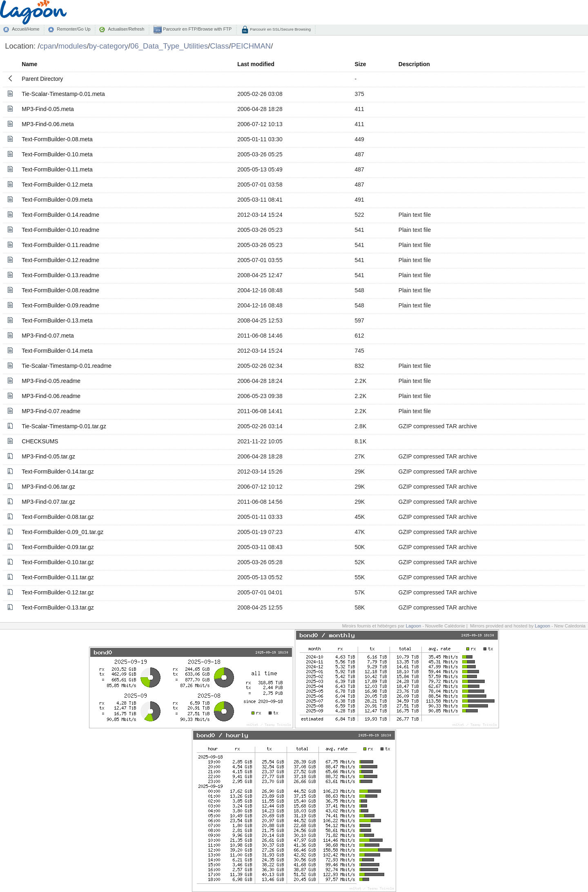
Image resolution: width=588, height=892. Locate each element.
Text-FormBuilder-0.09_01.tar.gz (62, 532)
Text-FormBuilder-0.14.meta (57, 351)
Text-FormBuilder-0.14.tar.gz (58, 472)
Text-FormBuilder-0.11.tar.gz (58, 577)
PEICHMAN (251, 46)
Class (219, 46)
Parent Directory (42, 79)
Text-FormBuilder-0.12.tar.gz (58, 592)
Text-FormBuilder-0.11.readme (60, 245)
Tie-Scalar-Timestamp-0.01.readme (67, 366)
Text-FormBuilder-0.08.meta (57, 139)
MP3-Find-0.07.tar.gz (48, 502)
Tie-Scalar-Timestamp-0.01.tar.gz (64, 426)
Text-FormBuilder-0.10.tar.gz (58, 562)
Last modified (256, 64)
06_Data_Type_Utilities (169, 46)
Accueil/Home (26, 29)
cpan (48, 46)
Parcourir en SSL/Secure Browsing (280, 29)
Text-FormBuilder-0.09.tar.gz (58, 547)
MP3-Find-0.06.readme (51, 396)
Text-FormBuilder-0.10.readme (60, 230)
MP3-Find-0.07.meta (48, 336)
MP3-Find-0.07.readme (51, 411)
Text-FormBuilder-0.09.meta (57, 200)
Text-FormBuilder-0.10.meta (57, 154)
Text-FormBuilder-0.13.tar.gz (58, 607)
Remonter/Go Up (73, 29)
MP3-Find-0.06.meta (48, 124)
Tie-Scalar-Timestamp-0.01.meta (63, 94)
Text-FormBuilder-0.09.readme (60, 305)
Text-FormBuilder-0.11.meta (57, 169)
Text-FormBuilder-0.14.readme (60, 215)
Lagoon (414, 626)
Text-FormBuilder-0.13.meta (57, 320)
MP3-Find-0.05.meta (48, 109)
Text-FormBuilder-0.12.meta (57, 185)
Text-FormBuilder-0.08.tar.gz (58, 517)
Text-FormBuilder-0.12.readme (60, 260)
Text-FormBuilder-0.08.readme (60, 290)
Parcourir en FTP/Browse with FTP (197, 29)
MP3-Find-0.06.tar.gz (48, 487)
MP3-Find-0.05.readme (51, 381)
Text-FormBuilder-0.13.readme (60, 275)
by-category (109, 46)
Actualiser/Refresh (126, 29)
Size (360, 64)
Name (29, 64)
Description (414, 64)
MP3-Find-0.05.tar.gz (48, 456)
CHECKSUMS (40, 441)
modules (73, 46)
